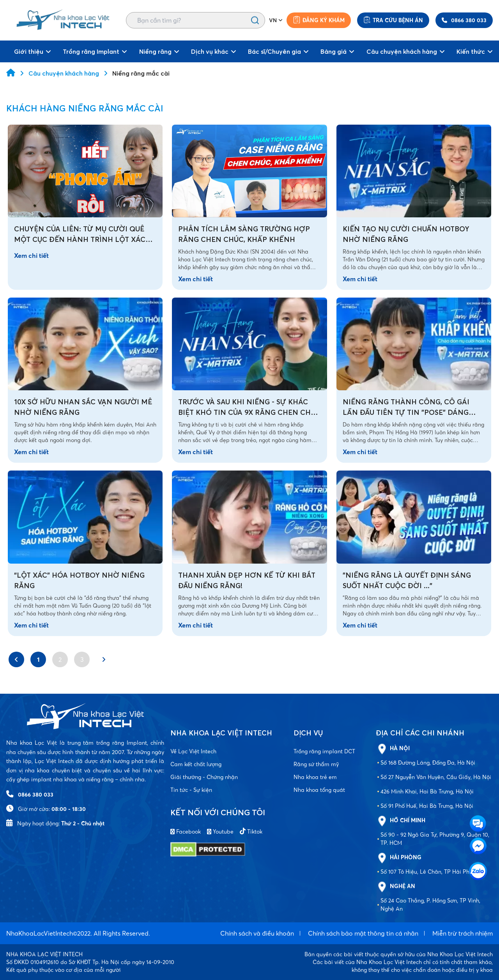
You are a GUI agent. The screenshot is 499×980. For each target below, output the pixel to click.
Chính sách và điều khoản (257, 933)
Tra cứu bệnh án (393, 20)
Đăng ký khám (319, 20)
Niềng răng (155, 51)
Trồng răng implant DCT (324, 751)
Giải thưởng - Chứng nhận (204, 777)
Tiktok (251, 832)
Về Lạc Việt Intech (193, 751)
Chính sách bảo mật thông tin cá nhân (363, 933)
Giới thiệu (29, 51)
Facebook (186, 832)
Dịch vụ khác (210, 51)
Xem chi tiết (31, 256)
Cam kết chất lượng (196, 764)
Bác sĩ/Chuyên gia (274, 51)
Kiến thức (471, 51)
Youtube (220, 832)
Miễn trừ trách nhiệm (463, 933)
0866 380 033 (464, 20)
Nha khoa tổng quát (319, 790)
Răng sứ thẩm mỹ (316, 764)
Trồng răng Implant (91, 51)
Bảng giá (334, 51)
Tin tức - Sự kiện (191, 790)
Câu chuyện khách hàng (402, 51)
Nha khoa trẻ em (315, 777)
